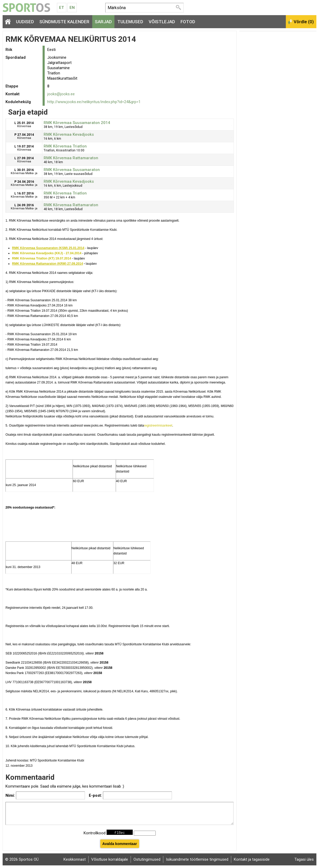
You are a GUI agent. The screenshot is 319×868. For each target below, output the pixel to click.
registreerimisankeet (158, 426)
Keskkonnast (75, 859)
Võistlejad (162, 22)
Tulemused (130, 22)
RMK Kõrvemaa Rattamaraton (71, 158)
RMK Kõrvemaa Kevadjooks (69, 134)
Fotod (188, 22)
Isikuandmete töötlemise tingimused (197, 859)
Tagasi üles (304, 859)
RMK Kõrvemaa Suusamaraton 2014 (77, 123)
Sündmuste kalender (64, 22)
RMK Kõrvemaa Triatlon (65, 146)
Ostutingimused (147, 859)
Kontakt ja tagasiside (252, 859)
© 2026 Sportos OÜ (22, 859)
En (72, 8)
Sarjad (103, 22)
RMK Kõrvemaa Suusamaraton (72, 170)
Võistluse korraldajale (110, 859)
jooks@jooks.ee (61, 94)
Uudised (25, 22)
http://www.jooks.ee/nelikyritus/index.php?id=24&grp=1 (94, 102)
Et (62, 8)
